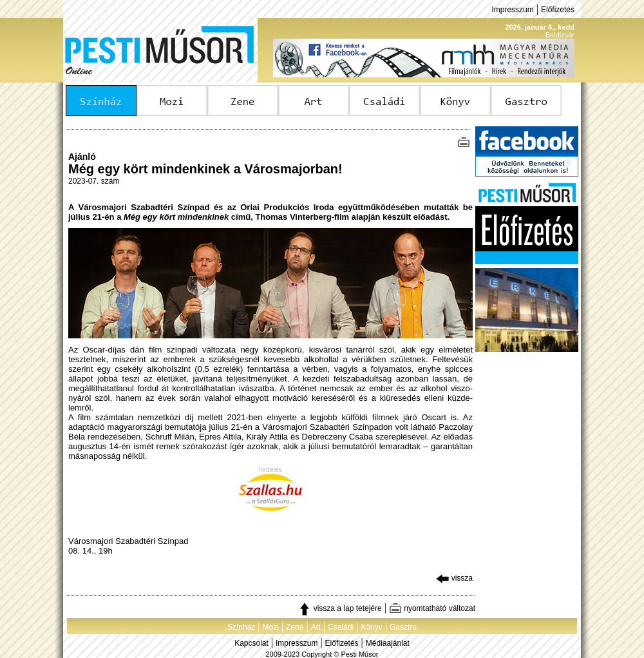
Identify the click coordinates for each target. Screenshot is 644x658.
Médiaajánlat (388, 643)
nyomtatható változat (432, 608)
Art (316, 627)
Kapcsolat (251, 643)
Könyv (371, 627)
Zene (295, 627)
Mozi (271, 627)
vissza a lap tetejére (340, 608)
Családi (341, 627)
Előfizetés (558, 10)
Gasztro (403, 627)
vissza (454, 578)
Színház (241, 627)
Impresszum (512, 10)
